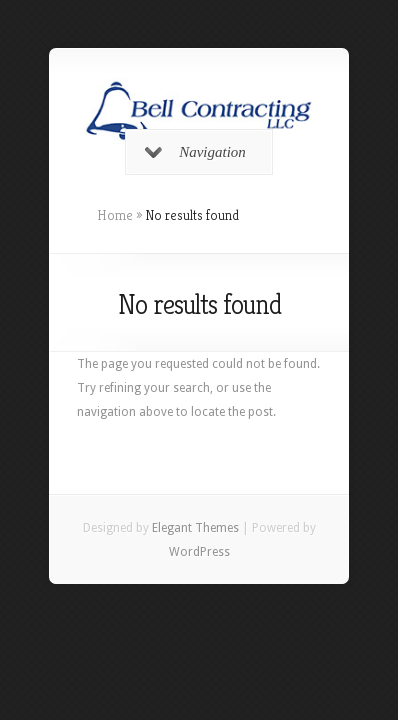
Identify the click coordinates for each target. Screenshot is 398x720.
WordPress (199, 552)
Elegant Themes (195, 528)
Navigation (195, 152)
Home (115, 215)
